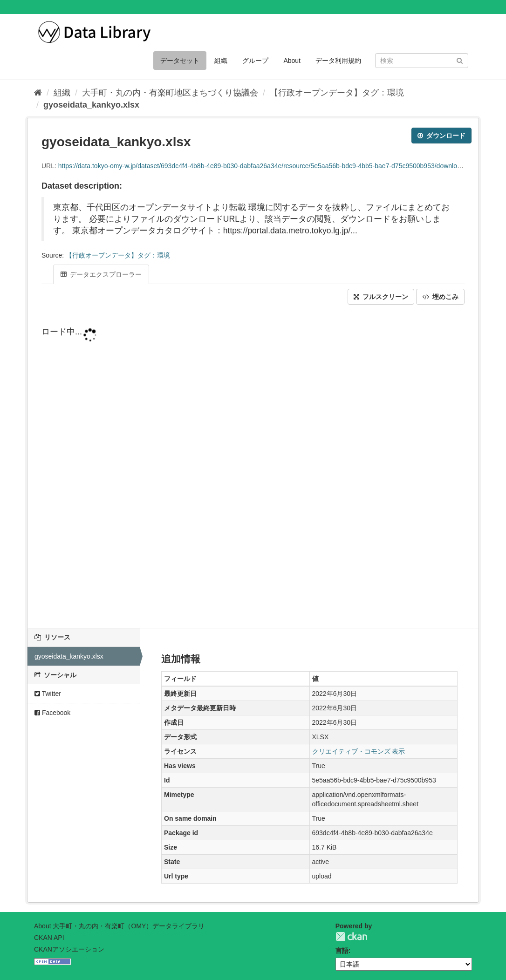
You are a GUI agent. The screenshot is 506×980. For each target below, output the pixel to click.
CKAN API (49, 938)
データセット (180, 61)
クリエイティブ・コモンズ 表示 (359, 751)
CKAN (351, 936)
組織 (221, 61)
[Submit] (460, 60)
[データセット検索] (422, 61)
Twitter (48, 694)
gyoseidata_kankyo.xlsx (91, 105)
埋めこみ (440, 297)
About (292, 61)
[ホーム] (38, 93)
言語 (342, 951)
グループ (255, 61)
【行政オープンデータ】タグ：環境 (337, 93)
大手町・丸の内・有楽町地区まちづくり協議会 (170, 93)
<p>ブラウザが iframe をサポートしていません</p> (253, 474)
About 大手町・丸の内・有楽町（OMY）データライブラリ (119, 926)
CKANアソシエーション (69, 949)
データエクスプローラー (101, 274)
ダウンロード (441, 136)
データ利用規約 (338, 61)
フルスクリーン (381, 297)
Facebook (52, 713)
